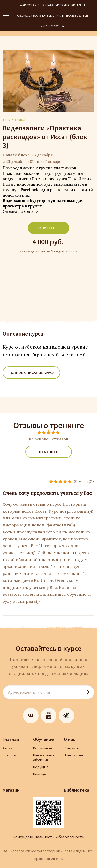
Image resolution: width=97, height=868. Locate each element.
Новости (9, 755)
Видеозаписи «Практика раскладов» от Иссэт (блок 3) (45, 137)
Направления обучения (44, 758)
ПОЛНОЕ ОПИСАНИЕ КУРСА (31, 373)
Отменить (48, 452)
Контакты (72, 748)
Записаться (49, 228)
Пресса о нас (74, 755)
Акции (8, 748)
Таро (7, 119)
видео (20, 119)
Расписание (43, 748)
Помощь (40, 774)
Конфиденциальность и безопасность (48, 837)
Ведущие (41, 767)
